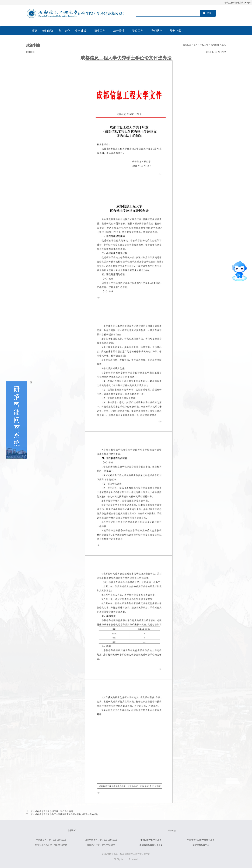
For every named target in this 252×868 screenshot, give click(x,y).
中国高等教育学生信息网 (151, 845)
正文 (224, 45)
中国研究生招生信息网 (151, 840)
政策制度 (215, 45)
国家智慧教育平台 (201, 845)
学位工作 (204, 45)
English (249, 3)
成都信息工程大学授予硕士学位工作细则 (54, 811)
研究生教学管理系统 (234, 3)
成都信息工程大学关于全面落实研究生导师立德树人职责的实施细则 (66, 814)
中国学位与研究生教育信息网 (201, 840)
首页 (195, 45)
